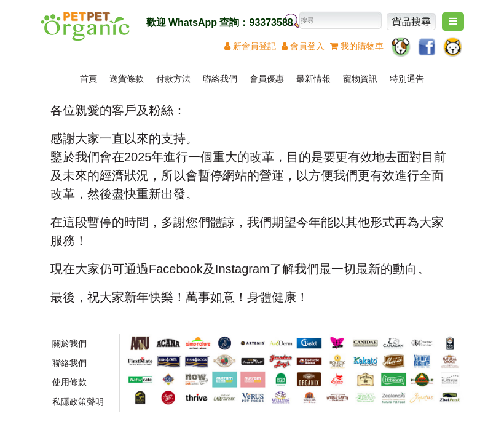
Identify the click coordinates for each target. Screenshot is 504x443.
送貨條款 (127, 79)
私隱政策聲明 (78, 402)
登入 (303, 46)
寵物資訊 (360, 79)
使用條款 (69, 382)
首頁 (89, 79)
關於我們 (69, 343)
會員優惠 (267, 79)
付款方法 (173, 79)
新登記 (250, 46)
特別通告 (407, 79)
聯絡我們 (220, 79)
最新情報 (313, 79)
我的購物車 (357, 46)
